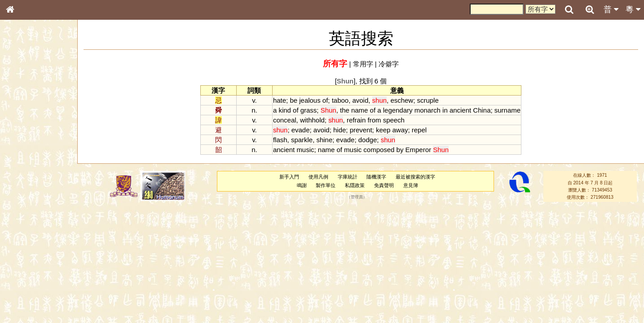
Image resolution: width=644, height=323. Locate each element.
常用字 (363, 64)
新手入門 (289, 177)
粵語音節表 (25, 176)
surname (507, 110)
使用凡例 (318, 177)
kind (285, 110)
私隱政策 (355, 185)
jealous (310, 100)
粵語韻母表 (25, 192)
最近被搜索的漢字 (415, 177)
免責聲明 (384, 185)
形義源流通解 (27, 153)
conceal (285, 120)
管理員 (357, 197)
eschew (402, 100)
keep (383, 130)
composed (379, 150)
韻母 (31, 236)
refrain (356, 120)
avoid (360, 100)
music (305, 150)
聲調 (43, 236)
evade (301, 130)
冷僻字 (389, 64)
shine (324, 140)
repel (419, 130)
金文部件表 (25, 144)
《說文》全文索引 (33, 276)
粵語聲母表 (25, 184)
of (325, 100)
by (400, 150)
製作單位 (326, 185)
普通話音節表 (27, 244)
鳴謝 (302, 185)
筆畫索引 (22, 128)
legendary (398, 110)
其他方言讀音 (27, 252)
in (445, 110)
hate (280, 100)
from (375, 120)
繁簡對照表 (25, 300)
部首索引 (22, 120)
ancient (460, 110)
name (359, 110)
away (400, 130)
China (482, 110)
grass (309, 110)
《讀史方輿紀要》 (33, 284)
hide (340, 130)
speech (394, 120)
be (293, 100)
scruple (428, 100)
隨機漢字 (376, 177)
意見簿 (411, 185)
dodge (368, 140)
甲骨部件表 (25, 136)
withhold (312, 120)
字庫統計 (348, 177)
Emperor (418, 150)
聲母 (18, 236)
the (345, 110)
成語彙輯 (22, 292)
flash (280, 140)
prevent (361, 130)
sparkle (302, 140)
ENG (40, 99)
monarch (428, 110)
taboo (340, 100)
